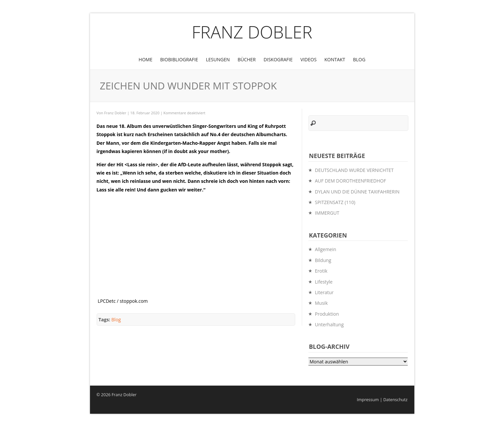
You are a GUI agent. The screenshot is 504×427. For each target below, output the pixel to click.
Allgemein (326, 249)
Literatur (324, 292)
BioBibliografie (179, 59)
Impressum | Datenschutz (382, 400)
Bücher (247, 59)
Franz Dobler (252, 32)
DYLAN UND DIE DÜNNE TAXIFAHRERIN (357, 192)
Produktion (327, 314)
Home (146, 59)
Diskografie (278, 59)
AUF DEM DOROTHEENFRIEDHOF (351, 181)
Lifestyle (324, 282)
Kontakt (335, 59)
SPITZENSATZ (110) (335, 202)
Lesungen (218, 59)
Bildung (323, 260)
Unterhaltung (329, 324)
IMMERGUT (327, 213)
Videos (309, 59)
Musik (321, 303)
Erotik (321, 271)
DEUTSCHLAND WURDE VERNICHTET (354, 170)
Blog (359, 59)
